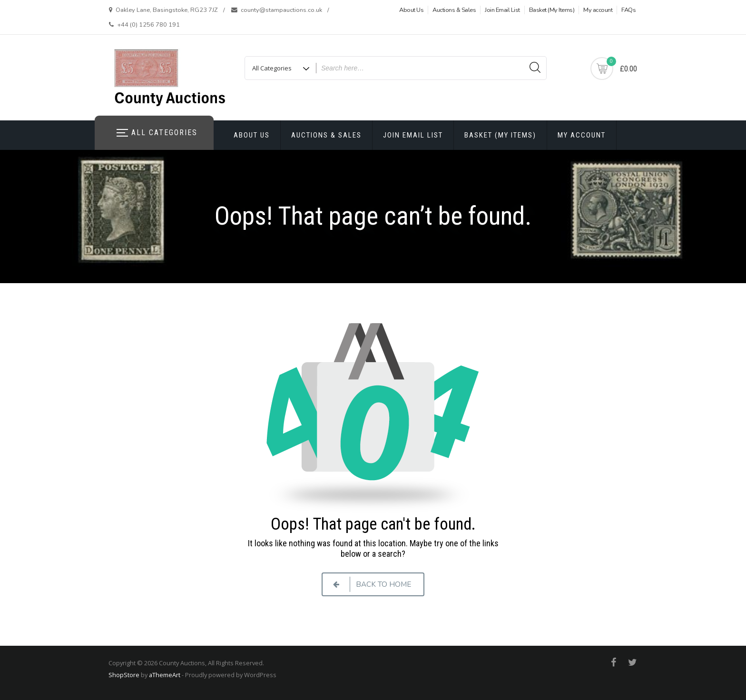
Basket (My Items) (552, 10)
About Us (411, 10)
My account (598, 10)
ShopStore (124, 675)
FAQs (628, 10)
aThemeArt (165, 675)
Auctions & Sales (454, 10)
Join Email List (502, 10)
